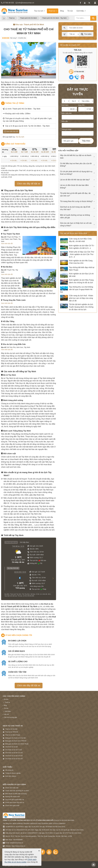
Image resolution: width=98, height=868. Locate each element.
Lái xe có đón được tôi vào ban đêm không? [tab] (74, 186)
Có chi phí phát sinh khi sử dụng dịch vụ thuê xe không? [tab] (76, 173)
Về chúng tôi (9, 770)
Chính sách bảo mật (12, 788)
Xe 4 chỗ (14, 150)
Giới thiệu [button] (81, 11)
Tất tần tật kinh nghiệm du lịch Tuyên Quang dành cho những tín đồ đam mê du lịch (77, 307)
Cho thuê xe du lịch (11, 747)
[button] (52, 581)
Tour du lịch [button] (40, 11)
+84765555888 (18, 840)
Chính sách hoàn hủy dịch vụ (15, 802)
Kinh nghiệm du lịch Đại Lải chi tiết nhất (77, 275)
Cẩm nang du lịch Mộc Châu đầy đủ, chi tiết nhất (76, 241)
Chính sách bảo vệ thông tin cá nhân (17, 791)
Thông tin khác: (67, 129)
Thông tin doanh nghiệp (13, 773)
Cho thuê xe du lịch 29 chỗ (14, 756)
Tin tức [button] (70, 11)
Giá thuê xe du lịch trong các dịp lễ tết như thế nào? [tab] (75, 208)
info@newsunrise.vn (26, 3)
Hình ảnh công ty (11, 776)
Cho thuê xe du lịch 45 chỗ (14, 759)
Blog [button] (62, 11)
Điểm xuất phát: (67, 113)
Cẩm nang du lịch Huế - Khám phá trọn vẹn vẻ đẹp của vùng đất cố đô (77, 298)
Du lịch (6, 699)
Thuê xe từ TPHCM (12, 732)
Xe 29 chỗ (45, 150)
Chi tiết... (14, 161)
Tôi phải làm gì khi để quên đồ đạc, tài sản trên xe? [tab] (75, 194)
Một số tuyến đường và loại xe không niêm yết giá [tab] (75, 216)
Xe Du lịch (20, 137)
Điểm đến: (65, 121)
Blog (5, 705)
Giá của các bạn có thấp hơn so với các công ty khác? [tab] (76, 224)
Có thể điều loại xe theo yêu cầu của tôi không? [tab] (76, 165)
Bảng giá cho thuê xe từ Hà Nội (15, 738)
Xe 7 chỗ (24, 150)
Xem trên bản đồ (11, 131)
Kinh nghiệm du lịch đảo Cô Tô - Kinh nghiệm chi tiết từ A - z (77, 247)
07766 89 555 (9, 3)
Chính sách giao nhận (12, 805)
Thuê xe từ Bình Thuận (13, 735)
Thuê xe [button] (53, 11)
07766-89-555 (79, 72)
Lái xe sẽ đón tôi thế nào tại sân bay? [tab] (75, 180)
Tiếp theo (86, 141)
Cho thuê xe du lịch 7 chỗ (14, 750)
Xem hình (62, 827)
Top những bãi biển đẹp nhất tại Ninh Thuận (77, 269)
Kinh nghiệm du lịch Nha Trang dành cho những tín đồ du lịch (77, 282)
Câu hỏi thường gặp (10, 717)
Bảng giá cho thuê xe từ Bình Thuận (17, 744)
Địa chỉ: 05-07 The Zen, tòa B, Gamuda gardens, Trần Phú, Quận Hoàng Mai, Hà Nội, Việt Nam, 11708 (39, 836)
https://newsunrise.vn (18, 846)
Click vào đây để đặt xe (29, 184)
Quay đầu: (82, 105)
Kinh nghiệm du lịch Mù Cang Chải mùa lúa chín (76, 262)
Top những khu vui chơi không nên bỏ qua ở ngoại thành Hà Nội (77, 289)
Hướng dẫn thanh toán (13, 797)
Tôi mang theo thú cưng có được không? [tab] (76, 201)
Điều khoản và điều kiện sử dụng (16, 794)
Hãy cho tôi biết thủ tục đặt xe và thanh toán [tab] (76, 157)
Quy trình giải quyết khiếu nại (15, 800)
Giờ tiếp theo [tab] (24, 542)
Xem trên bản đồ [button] (7, 244)
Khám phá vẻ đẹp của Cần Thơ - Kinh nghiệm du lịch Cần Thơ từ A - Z (77, 254)
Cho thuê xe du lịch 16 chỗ (14, 753)
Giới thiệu (8, 711)
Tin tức (6, 708)
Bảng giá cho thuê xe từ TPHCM (16, 741)
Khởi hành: (65, 105)
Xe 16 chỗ (35, 150)
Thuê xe (7, 702)
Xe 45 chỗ (55, 150)
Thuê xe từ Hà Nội (11, 729)
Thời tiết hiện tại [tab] (11, 542)
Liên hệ (6, 714)
